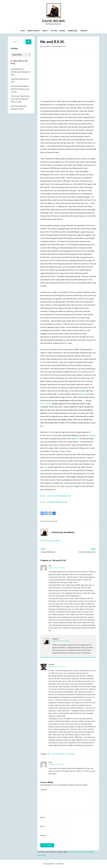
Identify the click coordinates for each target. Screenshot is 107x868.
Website (43, 836)
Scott (45, 467)
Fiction (54, 31)
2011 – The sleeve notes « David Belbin (61, 754)
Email (43, 826)
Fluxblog (92, 435)
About (45, 31)
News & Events (34, 31)
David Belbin (53, 21)
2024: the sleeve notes (19, 106)
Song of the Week (52, 521)
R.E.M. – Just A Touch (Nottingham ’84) (55, 496)
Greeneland (15, 79)
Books (62, 31)
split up (81, 394)
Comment (44, 790)
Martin (43, 404)
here (77, 439)
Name (43, 817)
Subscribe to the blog (19, 62)
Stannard (48, 404)
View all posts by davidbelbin (50, 541)
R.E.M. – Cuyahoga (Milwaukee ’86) (54, 502)
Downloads (73, 31)
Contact (84, 31)
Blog (23, 31)
